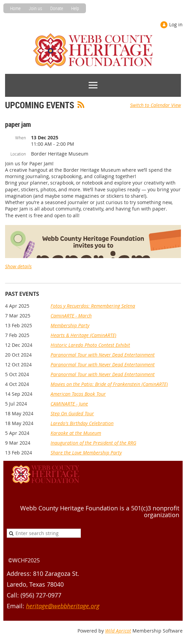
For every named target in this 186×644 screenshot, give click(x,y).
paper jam (18, 124)
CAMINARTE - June (69, 404)
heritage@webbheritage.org (63, 606)
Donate (57, 8)
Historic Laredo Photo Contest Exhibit (90, 345)
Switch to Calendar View (156, 105)
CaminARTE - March (71, 316)
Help (75, 8)
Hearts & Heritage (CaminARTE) (83, 335)
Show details (18, 266)
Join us (35, 8)
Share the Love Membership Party (86, 453)
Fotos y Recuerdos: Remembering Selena (93, 306)
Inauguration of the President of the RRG (93, 443)
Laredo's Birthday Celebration (82, 423)
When (21, 138)
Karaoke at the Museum (76, 433)
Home (15, 8)
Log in (176, 24)
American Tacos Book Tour (78, 394)
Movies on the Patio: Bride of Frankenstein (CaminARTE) (109, 384)
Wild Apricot (118, 631)
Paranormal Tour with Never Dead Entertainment (103, 355)
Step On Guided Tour (72, 413)
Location (18, 154)
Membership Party (70, 325)
